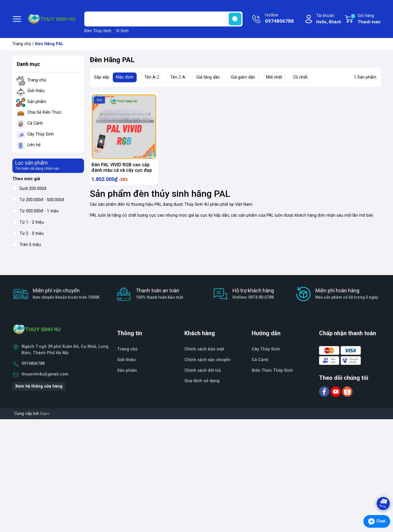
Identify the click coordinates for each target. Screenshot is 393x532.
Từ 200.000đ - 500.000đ (38, 200)
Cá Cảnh (35, 123)
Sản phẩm (37, 102)
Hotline (279, 19)
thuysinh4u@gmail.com (45, 374)
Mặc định (125, 77)
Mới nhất (274, 77)
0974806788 (33, 364)
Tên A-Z (152, 77)
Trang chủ (22, 44)
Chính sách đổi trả (203, 370)
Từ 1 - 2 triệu (28, 222)
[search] (235, 19)
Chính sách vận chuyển (207, 360)
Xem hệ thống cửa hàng (39, 386)
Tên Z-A (178, 77)
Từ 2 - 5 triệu (28, 233)
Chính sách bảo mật (204, 349)
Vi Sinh (122, 31)
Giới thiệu (36, 91)
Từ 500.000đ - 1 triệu (36, 211)
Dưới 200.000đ (29, 189)
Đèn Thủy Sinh (98, 31)
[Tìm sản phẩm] (163, 19)
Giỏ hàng (365, 19)
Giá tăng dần (208, 77)
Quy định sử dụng (202, 381)
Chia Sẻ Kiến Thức (44, 112)
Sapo (45, 414)
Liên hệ (34, 145)
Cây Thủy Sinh (41, 134)
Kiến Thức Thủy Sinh (272, 370)
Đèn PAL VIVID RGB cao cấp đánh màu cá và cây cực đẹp (122, 167)
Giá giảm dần (243, 77)
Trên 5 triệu (27, 245)
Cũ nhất (300, 77)
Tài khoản (329, 19)
